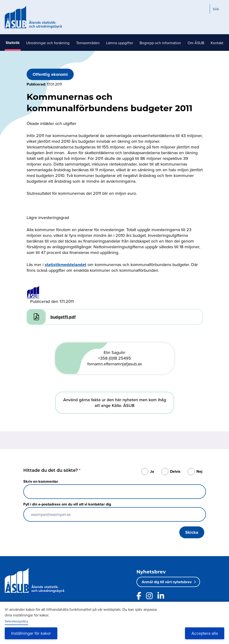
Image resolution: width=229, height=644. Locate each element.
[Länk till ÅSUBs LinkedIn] (161, 596)
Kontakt (217, 43)
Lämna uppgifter (120, 43)
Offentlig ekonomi (50, 74)
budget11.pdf (63, 317)
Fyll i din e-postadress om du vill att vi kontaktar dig (67, 504)
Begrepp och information (160, 43)
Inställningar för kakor (31, 633)
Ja (152, 471)
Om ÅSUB (196, 43)
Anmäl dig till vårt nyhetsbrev (167, 582)
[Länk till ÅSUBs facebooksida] (139, 596)
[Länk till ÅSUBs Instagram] (149, 596)
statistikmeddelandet (66, 265)
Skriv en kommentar (41, 481)
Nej (199, 471)
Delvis (175, 471)
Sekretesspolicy (16, 621)
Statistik (13, 43)
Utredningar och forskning (48, 43)
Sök (216, 9)
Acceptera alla (205, 633)
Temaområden (88, 43)
